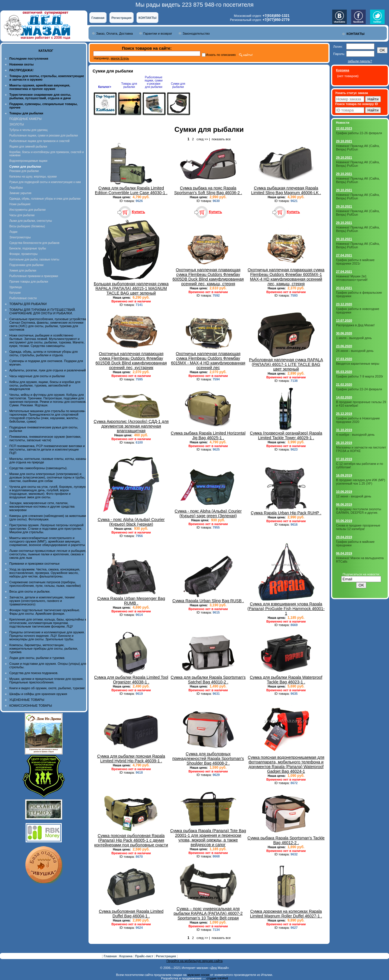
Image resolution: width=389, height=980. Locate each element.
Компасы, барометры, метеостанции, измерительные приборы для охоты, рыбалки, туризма (44, 648)
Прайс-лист (145, 956)
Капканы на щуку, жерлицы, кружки (33, 177)
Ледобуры (16, 188)
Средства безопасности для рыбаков (34, 243)
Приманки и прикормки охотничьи (34, 563)
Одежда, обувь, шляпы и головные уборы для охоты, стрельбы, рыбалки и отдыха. (44, 353)
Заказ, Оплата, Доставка (114, 33)
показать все (221, 139)
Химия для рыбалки (23, 271)
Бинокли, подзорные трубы (28, 248)
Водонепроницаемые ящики (28, 161)
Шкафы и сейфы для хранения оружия (38, 694)
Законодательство (196, 33)
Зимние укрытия (20, 193)
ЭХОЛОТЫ (17, 124)
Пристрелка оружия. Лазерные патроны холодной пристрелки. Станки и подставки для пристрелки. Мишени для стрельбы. (46, 529)
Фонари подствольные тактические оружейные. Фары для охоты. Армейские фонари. (45, 612)
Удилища (15, 287)
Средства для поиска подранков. (34, 673)
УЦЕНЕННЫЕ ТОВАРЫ (27, 700)
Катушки (15, 293)
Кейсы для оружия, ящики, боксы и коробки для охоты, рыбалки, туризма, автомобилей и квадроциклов (45, 385)
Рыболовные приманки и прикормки (34, 276)
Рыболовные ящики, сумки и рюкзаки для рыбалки (44, 135)
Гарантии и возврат (158, 33)
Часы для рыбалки (22, 215)
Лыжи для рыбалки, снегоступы (31, 221)
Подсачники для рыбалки (26, 265)
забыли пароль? (360, 61)
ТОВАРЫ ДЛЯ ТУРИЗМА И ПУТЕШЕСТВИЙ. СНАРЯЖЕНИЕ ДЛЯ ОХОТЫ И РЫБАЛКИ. (43, 311)
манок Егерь (120, 58)
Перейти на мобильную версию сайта (195, 961)
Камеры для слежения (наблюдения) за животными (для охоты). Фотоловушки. (48, 518)
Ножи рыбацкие (20, 204)
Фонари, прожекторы (23, 254)
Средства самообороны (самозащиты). (38, 468)
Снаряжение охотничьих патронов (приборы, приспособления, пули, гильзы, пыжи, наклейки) (45, 584)
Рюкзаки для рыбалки (24, 171)
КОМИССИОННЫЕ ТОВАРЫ (31, 706)
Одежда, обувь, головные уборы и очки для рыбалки (45, 199)
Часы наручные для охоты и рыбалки (37, 376)
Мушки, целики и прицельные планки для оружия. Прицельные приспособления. (46, 680)
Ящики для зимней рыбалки (28, 147)
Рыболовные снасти (23, 298)
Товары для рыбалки (129, 85)
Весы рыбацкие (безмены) (27, 226)
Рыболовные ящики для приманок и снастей (39, 141)
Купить (138, 212)
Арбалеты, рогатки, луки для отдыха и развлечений (47, 370)
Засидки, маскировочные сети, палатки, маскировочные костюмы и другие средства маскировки (42, 506)
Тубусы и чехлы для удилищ (28, 130)
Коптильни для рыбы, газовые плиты (34, 259)
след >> (202, 139)
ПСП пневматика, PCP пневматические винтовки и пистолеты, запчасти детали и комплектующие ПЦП (47, 449)
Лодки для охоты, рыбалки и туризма (37, 658)
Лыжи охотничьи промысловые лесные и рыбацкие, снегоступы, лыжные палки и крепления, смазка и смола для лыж (48, 554)
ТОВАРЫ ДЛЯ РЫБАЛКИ (28, 304)
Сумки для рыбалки (178, 85)
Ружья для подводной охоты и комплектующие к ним (45, 182)
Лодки (13, 232)
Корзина (126, 956)
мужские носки (198, 975)
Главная (98, 18)
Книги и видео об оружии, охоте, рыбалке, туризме (47, 688)
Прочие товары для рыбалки (29, 282)
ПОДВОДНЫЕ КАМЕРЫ (25, 119)
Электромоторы (20, 237)
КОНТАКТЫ (148, 18)
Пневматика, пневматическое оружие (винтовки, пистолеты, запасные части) (45, 438)
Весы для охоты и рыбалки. (30, 591)
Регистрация (122, 18)
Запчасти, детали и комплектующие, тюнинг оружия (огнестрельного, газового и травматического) (42, 601)
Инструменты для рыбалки (28, 210)
